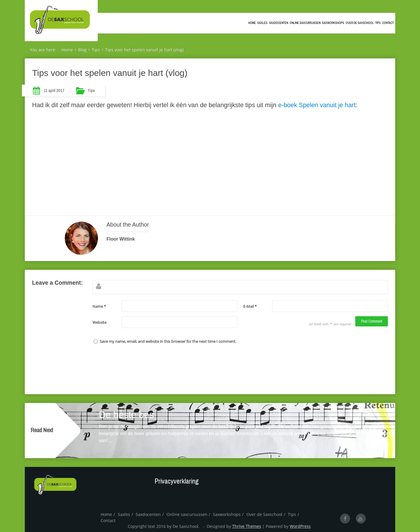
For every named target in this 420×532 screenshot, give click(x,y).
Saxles (262, 22)
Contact (388, 22)
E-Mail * (250, 306)
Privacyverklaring (177, 481)
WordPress (300, 526)
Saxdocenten (279, 22)
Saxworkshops (333, 22)
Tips (378, 22)
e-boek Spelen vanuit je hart (316, 105)
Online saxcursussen (305, 22)
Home (252, 22)
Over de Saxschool (360, 22)
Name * (99, 306)
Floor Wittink (121, 239)
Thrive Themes (247, 526)
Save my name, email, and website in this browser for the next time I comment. (168, 341)
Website (99, 322)
